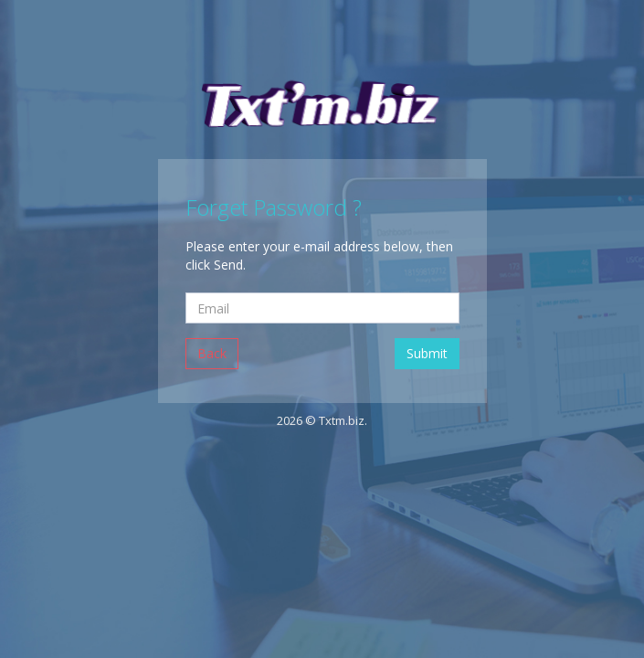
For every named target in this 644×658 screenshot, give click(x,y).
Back (212, 353)
